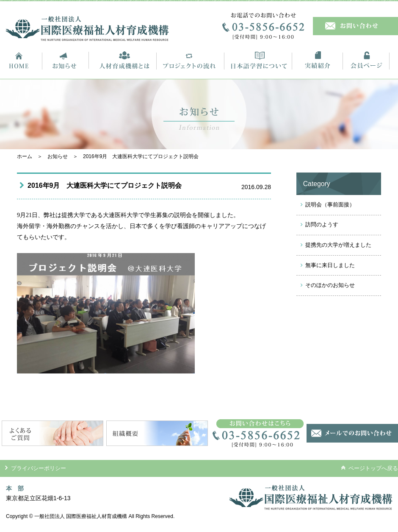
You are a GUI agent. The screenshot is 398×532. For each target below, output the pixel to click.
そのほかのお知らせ (330, 285)
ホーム (25, 156)
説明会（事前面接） (330, 205)
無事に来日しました (330, 265)
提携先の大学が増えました (338, 245)
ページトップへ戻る (369, 468)
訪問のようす (322, 224)
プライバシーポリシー (36, 468)
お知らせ (58, 156)
